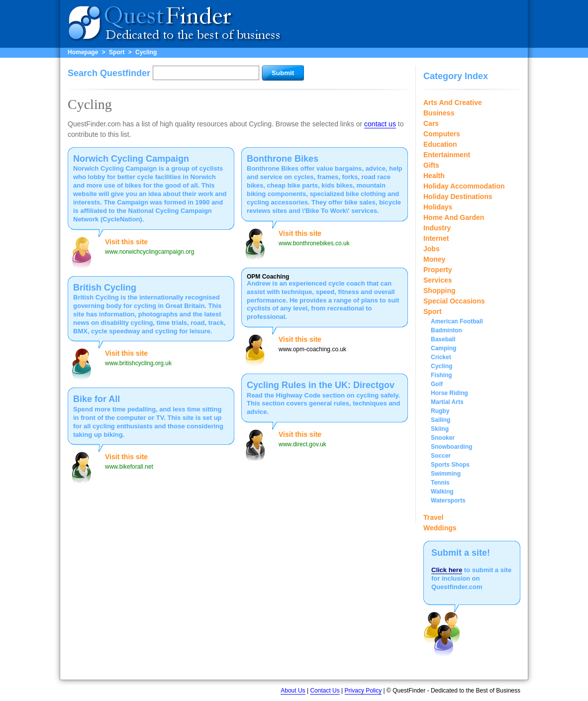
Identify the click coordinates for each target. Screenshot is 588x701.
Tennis (440, 483)
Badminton (446, 330)
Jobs (432, 249)
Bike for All (97, 399)
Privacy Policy (363, 691)
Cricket (441, 357)
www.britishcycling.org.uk (138, 363)
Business (439, 113)
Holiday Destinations (458, 197)
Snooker (443, 438)
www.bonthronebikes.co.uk (314, 243)
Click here (447, 570)
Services (438, 280)
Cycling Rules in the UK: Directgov (321, 385)
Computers (442, 134)
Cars (431, 123)
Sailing (441, 420)
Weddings (440, 528)
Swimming (446, 474)
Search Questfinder (109, 73)
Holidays (438, 207)
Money (434, 259)
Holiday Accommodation (464, 186)
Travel (433, 517)
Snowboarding (451, 447)
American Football (457, 321)
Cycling (146, 52)
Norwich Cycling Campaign (131, 159)
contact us (380, 124)
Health (434, 176)
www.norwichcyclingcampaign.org (149, 252)
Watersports (448, 501)
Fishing (441, 375)
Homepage (83, 52)
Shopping (440, 291)
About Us (293, 691)
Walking (442, 492)
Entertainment (447, 155)
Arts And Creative (453, 102)
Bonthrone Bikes (283, 159)
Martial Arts (447, 402)
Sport (117, 52)
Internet (436, 238)
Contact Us (325, 691)
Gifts (431, 165)
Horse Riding (449, 393)
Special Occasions (454, 301)
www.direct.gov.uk (302, 444)
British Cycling (105, 288)
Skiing (440, 429)
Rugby (440, 411)
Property (438, 270)
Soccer (441, 456)
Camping (443, 348)
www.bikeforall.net (129, 467)
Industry (437, 228)
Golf (437, 384)
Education (440, 144)
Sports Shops (450, 465)
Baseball (443, 339)
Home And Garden (454, 217)
